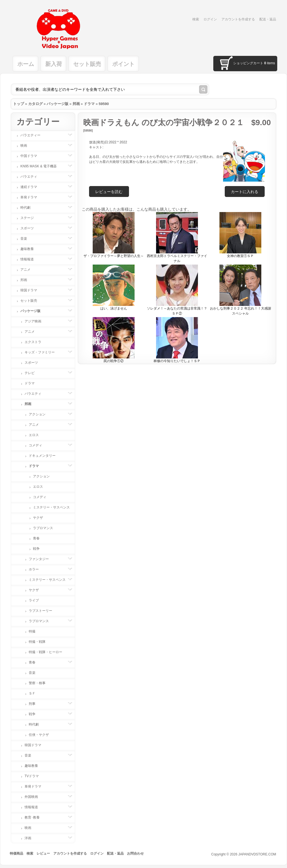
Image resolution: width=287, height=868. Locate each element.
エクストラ (33, 342)
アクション (40, 414)
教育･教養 (35, 817)
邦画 (76, 104)
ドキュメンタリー (42, 456)
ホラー (37, 569)
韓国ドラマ (32, 290)
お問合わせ (135, 853)
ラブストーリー (40, 611)
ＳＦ (32, 693)
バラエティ (32, 177)
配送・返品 (268, 19)
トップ (19, 104)
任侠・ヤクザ (39, 735)
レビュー (43, 853)
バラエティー (33, 135)
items (270, 63)
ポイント (123, 64)
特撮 (32, 631)
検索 (196, 19)
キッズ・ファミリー (42, 352)
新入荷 (54, 64)
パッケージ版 (58, 104)
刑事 (35, 704)
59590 (104, 104)
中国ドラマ (32, 156)
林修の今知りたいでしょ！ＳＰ (177, 361)
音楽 (27, 239)
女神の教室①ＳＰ (240, 256)
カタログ (35, 104)
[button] (245, 192)
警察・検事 (37, 683)
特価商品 (16, 853)
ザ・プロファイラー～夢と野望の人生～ (114, 256)
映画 (27, 146)
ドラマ (89, 104)
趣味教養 (30, 249)
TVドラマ (32, 776)
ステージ (30, 218)
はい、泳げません (114, 308)
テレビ (32, 373)
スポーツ (30, 228)
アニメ (28, 270)
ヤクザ (38, 518)
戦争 (36, 549)
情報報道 (30, 259)
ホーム (26, 64)
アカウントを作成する (238, 19)
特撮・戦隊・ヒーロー (46, 652)
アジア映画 (36, 321)
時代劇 (28, 208)
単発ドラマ (32, 197)
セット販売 (87, 64)
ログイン (210, 19)
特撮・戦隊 (37, 642)
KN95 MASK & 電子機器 (41, 166)
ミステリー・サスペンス (51, 507)
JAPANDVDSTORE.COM (257, 854)
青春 (36, 538)
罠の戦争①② (114, 361)
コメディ (38, 445)
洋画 (31, 838)
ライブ (34, 600)
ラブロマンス (43, 528)
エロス (34, 435)
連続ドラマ (32, 187)
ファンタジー (42, 559)
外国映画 (34, 797)
